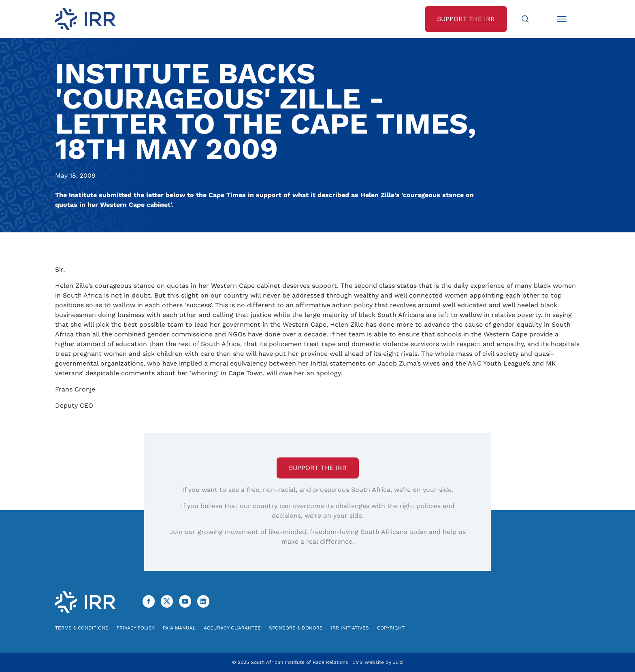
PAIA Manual (179, 628)
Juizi (398, 662)
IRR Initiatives (350, 628)
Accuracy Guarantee (232, 628)
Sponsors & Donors (296, 628)
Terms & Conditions (82, 628)
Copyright (391, 628)
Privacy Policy (136, 628)
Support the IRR (318, 468)
